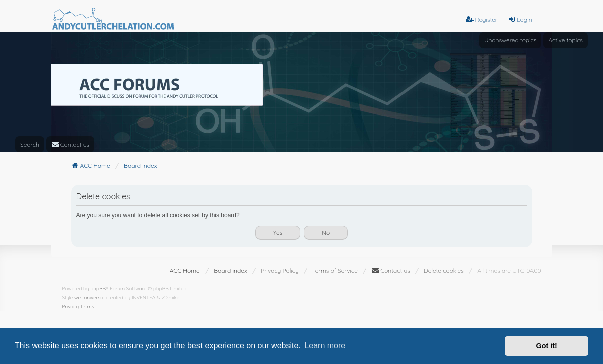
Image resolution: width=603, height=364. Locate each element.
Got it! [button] (547, 346)
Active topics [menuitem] (566, 40)
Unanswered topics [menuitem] (510, 40)
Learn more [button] (325, 346)
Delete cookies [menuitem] (444, 271)
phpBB (98, 289)
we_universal (89, 298)
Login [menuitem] (520, 19)
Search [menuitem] (30, 144)
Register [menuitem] (481, 19)
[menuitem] (70, 144)
